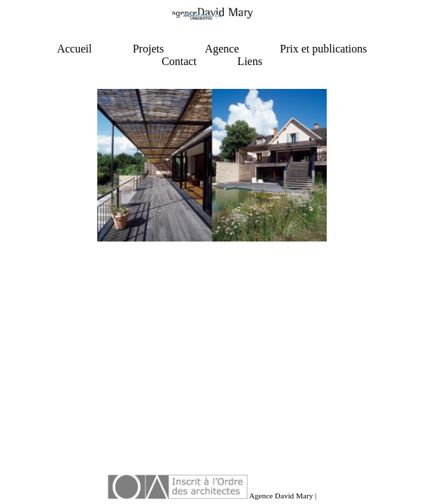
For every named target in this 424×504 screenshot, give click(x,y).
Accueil (74, 49)
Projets (148, 49)
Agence (222, 49)
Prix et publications (323, 49)
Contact (179, 61)
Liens (250, 61)
